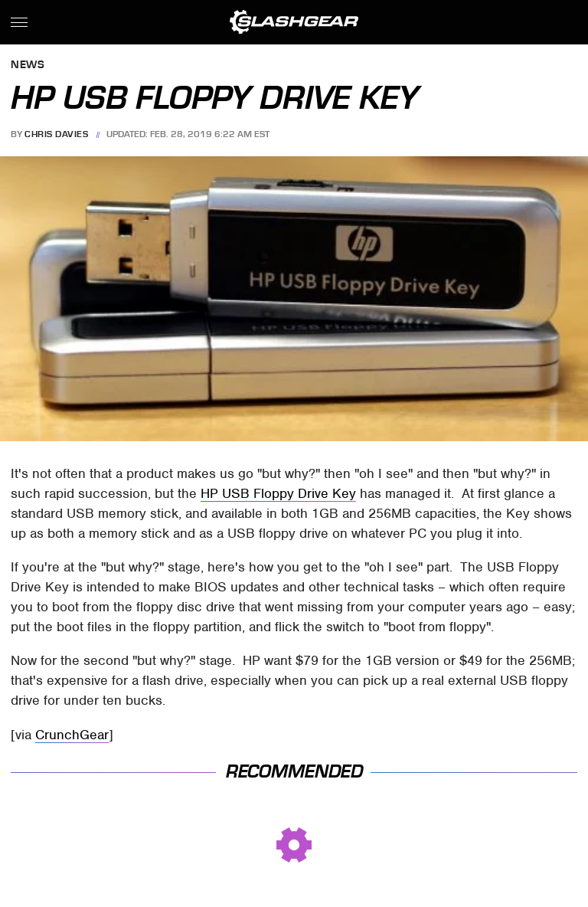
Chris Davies (56, 134)
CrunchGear (72, 735)
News (28, 65)
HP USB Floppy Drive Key (278, 493)
